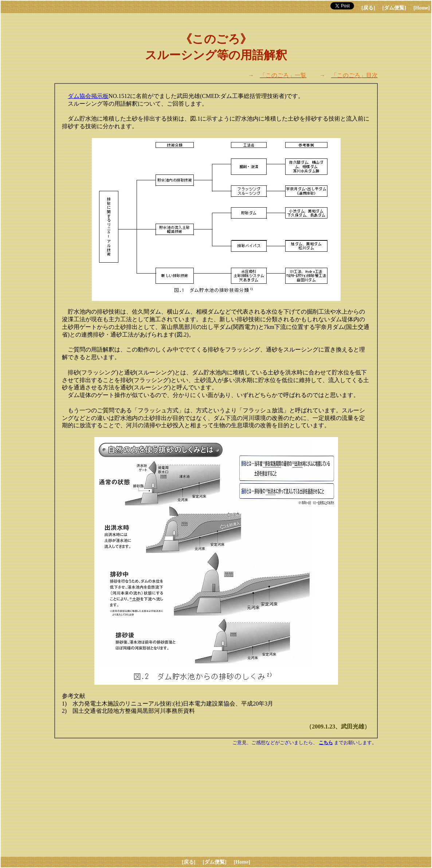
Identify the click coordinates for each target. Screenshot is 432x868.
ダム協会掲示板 (88, 96)
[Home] (422, 8)
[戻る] (368, 8)
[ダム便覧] (394, 8)
